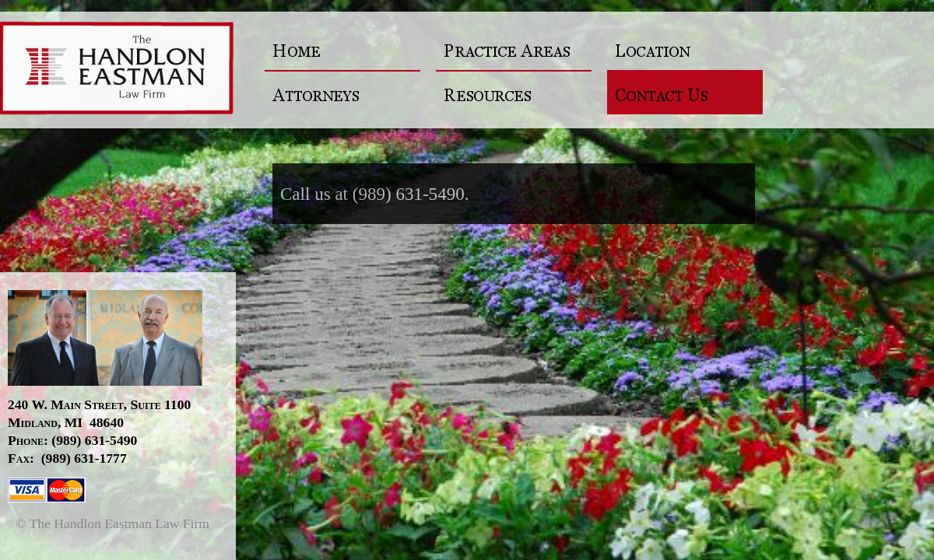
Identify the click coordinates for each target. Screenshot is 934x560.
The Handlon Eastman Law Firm (126, 70)
